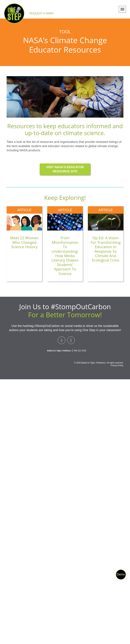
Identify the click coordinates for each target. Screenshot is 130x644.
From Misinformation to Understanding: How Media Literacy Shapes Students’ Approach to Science (65, 256)
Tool (65, 32)
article (24, 210)
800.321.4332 (80, 351)
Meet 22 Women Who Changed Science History (24, 242)
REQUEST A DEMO (42, 13)
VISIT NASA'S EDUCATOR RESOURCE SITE (65, 169)
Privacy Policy (117, 365)
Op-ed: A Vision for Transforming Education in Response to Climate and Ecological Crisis (106, 249)
